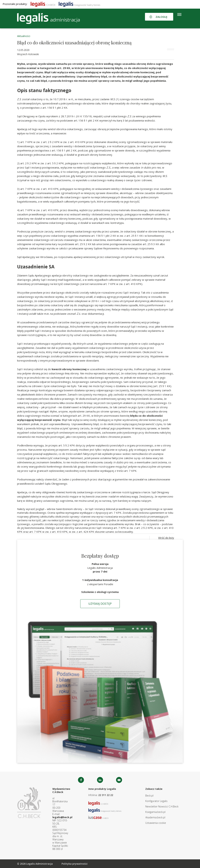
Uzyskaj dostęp (100, 604)
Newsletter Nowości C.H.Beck (162, 806)
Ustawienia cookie (156, 823)
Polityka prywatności (75, 864)
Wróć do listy (166, 538)
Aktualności (24, 36)
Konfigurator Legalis (156, 801)
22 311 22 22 (106, 795)
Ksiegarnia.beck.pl (155, 812)
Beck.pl (149, 796)
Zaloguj (161, 17)
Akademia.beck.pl (155, 817)
